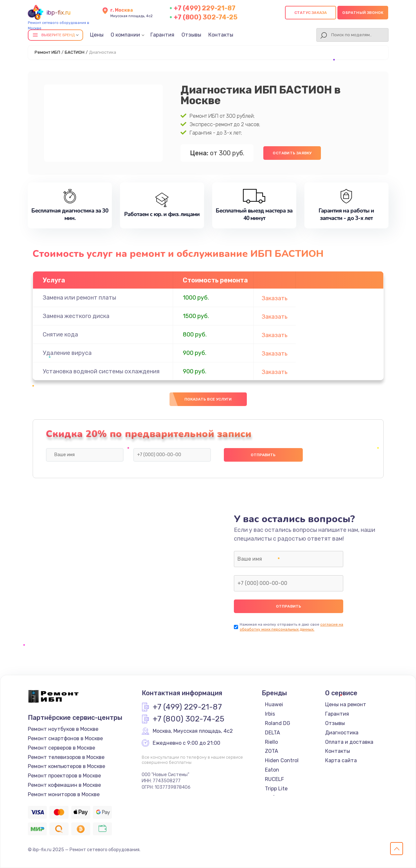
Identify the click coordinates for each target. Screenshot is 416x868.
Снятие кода (60, 335)
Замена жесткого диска (76, 316)
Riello (271, 742)
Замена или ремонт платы (79, 298)
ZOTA (272, 751)
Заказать (275, 298)
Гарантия (162, 35)
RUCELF (274, 779)
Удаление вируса (67, 353)
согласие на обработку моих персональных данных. (291, 627)
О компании (125, 35)
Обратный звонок (363, 13)
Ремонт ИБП (47, 52)
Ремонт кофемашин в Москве (64, 785)
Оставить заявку (292, 153)
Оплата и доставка (349, 742)
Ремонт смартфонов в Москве (65, 738)
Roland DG (278, 723)
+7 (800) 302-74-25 (206, 17)
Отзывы (191, 35)
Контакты (221, 35)
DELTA (273, 733)
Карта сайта (341, 760)
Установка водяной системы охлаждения (101, 371)
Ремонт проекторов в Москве (64, 776)
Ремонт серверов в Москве (61, 748)
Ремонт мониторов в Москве (64, 794)
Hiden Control (282, 760)
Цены (97, 35)
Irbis (270, 714)
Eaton (272, 770)
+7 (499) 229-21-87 (205, 8)
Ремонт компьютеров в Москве (66, 766)
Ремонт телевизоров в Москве (66, 757)
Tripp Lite (276, 789)
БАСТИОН (75, 52)
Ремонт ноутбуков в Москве (63, 729)
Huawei (274, 704)
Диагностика (342, 733)
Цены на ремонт (346, 704)
